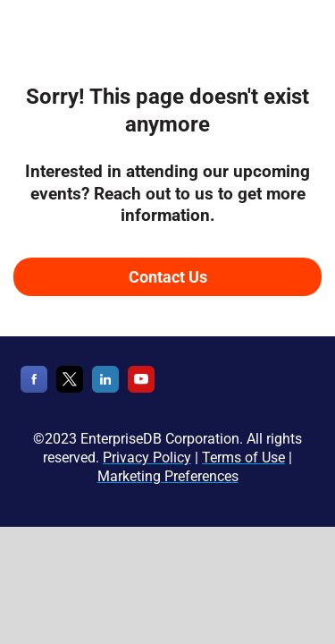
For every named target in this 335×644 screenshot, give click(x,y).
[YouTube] (141, 389)
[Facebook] (34, 389)
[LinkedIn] (105, 389)
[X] (70, 389)
